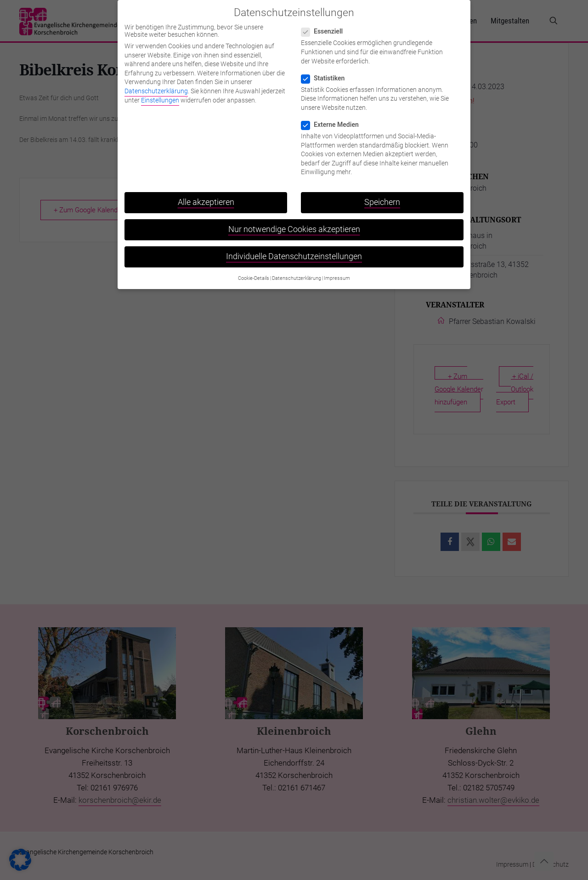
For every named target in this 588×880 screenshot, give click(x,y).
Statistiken (327, 73)
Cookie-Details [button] (254, 273)
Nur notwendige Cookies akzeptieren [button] (294, 225)
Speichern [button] (382, 198)
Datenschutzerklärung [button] (297, 273)
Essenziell (326, 27)
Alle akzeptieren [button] (206, 198)
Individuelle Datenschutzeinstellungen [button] (294, 252)
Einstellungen (160, 95)
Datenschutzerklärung (156, 86)
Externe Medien (334, 120)
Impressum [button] (337, 273)
